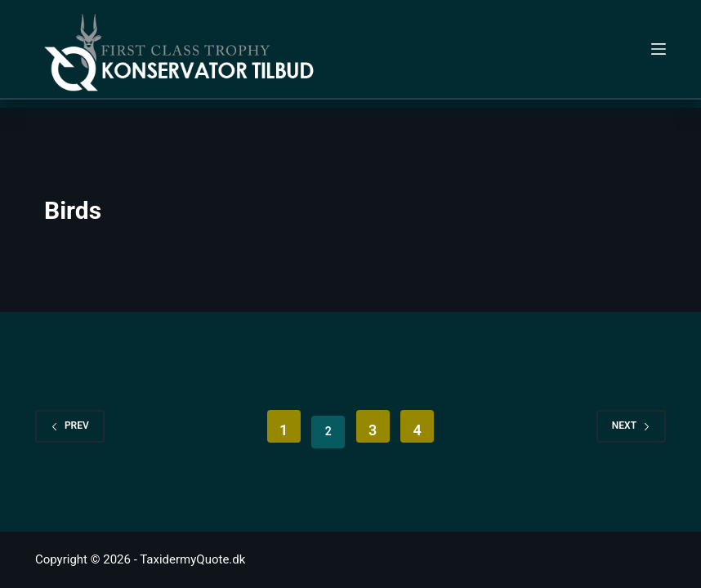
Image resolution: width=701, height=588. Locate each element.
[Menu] (659, 49)
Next (631, 425)
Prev (70, 425)
